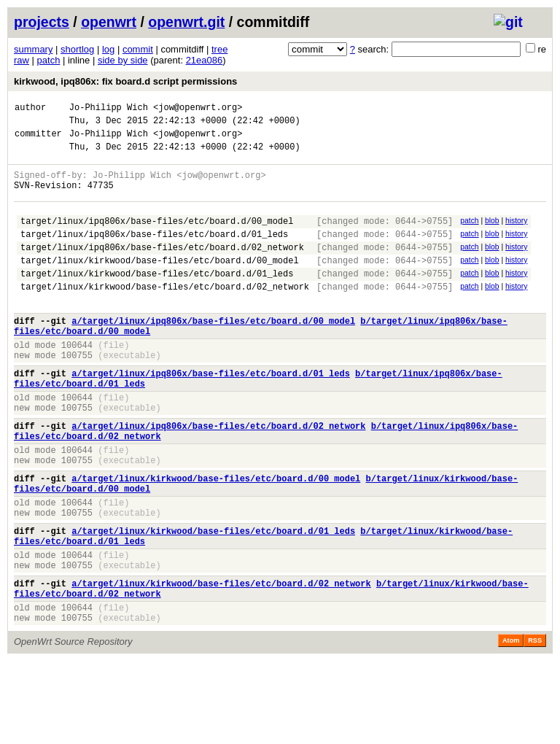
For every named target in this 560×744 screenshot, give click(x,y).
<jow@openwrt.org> (198, 109)
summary (33, 49)
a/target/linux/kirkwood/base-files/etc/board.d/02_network (221, 660)
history (516, 236)
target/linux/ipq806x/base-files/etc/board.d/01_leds (154, 253)
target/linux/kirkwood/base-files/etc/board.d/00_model (160, 284)
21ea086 (205, 60)
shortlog (77, 49)
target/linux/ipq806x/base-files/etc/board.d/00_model (157, 238)
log (108, 49)
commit (138, 49)
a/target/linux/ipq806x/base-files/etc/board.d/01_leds (211, 415)
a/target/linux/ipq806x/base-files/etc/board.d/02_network (218, 476)
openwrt (109, 22)
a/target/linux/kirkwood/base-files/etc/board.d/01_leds (213, 598)
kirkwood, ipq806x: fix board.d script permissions (125, 81)
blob (492, 236)
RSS (535, 724)
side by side (123, 60)
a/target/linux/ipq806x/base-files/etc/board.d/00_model (213, 353)
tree (219, 49)
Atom (511, 724)
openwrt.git (186, 22)
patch (49, 60)
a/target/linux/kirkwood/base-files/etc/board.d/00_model (216, 537)
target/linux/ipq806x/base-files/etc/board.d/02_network (162, 269)
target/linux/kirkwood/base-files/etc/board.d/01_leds (157, 299)
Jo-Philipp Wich (109, 109)
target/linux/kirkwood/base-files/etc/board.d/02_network (165, 315)
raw (22, 60)
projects (42, 22)
